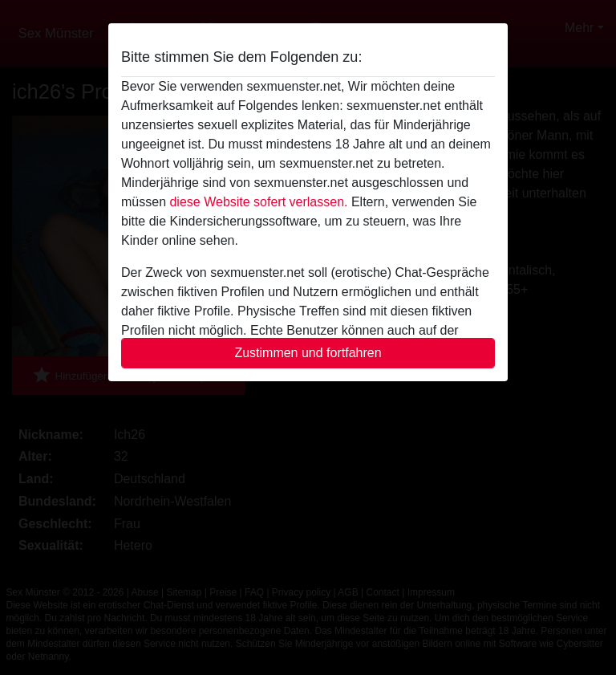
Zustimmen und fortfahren (308, 353)
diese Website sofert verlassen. (258, 202)
